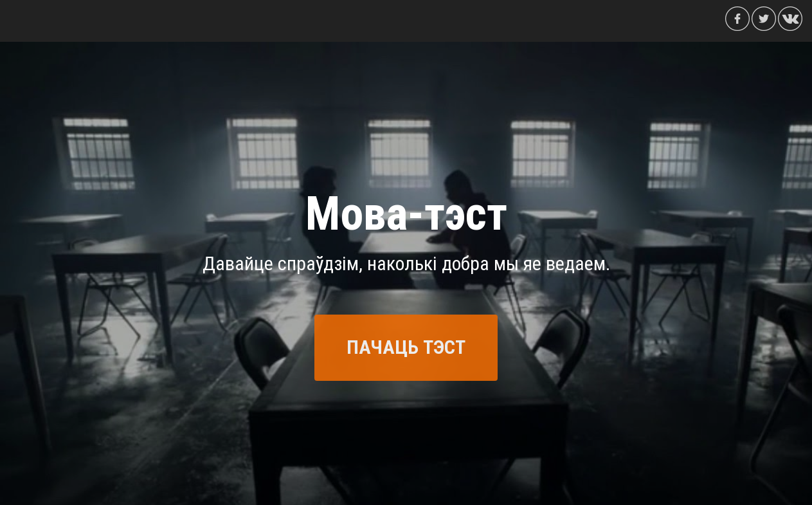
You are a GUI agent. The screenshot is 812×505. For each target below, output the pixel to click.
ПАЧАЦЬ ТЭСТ (406, 347)
